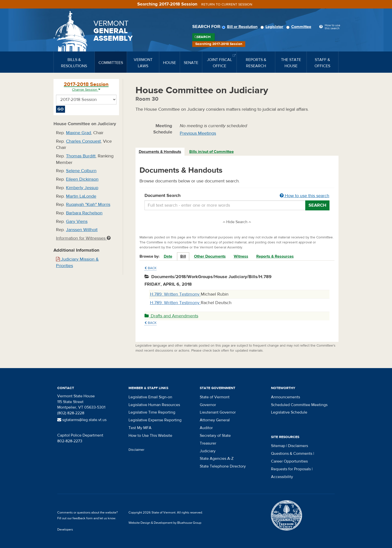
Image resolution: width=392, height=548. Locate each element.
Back (150, 268)
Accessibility (282, 477)
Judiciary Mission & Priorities (77, 263)
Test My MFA (140, 428)
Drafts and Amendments (171, 316)
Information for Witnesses (83, 238)
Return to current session (227, 4)
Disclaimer (136, 450)
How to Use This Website (150, 436)
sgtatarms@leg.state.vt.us (82, 420)
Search (204, 37)
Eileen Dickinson (82, 179)
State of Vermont (215, 397)
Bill (183, 256)
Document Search (237, 196)
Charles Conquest (83, 141)
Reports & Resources (275, 256)
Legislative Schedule (289, 412)
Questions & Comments (292, 454)
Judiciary (208, 451)
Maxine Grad (78, 133)
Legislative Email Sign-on (150, 397)
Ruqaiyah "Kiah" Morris (88, 205)
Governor (208, 405)
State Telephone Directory (223, 466)
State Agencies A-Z (217, 459)
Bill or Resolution (240, 27)
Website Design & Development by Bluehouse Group (165, 523)
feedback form (83, 518)
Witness (241, 256)
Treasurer (208, 443)
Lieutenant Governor (218, 412)
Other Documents (210, 256)
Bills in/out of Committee (211, 152)
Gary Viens (77, 222)
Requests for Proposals (291, 469)
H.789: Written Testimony (175, 294)
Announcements (285, 397)
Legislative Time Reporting (152, 412)
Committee (299, 27)
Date (168, 256)
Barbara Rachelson (84, 213)
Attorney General (215, 420)
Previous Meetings (198, 133)
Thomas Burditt (81, 156)
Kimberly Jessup (82, 188)
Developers (65, 530)
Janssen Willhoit (82, 230)
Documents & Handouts (160, 152)
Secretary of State (215, 436)
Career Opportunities (289, 461)
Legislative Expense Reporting (155, 420)
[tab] (160, 152)
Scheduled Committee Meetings (299, 405)
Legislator (273, 27)
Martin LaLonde (81, 196)
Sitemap (278, 446)
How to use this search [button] (304, 196)
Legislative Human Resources (154, 405)
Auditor (206, 428)
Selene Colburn (81, 171)
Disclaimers (298, 446)
